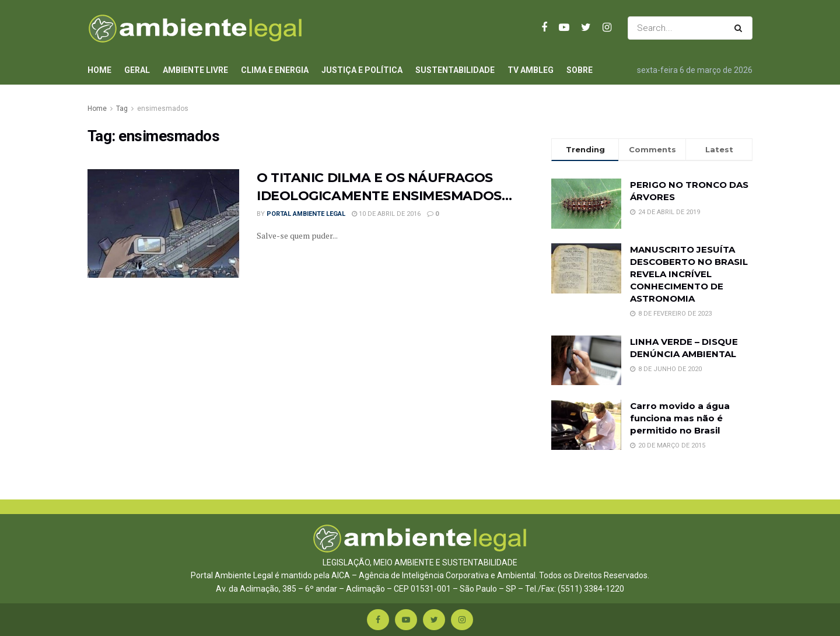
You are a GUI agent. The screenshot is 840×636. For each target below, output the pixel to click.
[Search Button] (741, 28)
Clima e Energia (275, 70)
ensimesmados (163, 109)
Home (99, 70)
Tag (122, 109)
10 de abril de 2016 (386, 214)
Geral (137, 70)
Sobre (580, 70)
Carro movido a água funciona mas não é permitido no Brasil (680, 418)
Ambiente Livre (195, 70)
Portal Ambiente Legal (306, 214)
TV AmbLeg (531, 70)
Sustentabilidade (455, 70)
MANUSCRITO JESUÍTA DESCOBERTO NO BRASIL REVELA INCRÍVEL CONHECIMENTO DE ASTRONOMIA (689, 274)
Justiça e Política (362, 70)
